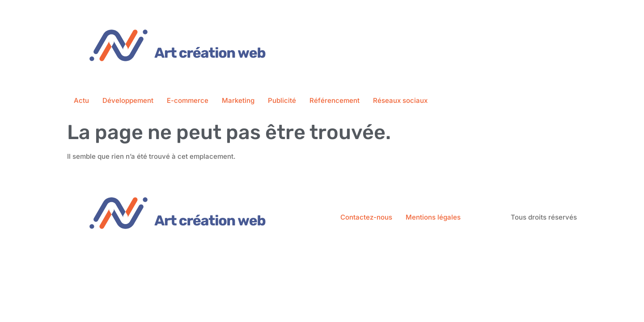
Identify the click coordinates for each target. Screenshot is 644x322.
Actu (81, 100)
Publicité (282, 100)
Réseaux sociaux (400, 100)
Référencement (335, 100)
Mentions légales (433, 217)
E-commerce (188, 100)
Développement (128, 100)
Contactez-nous (366, 217)
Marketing (238, 100)
